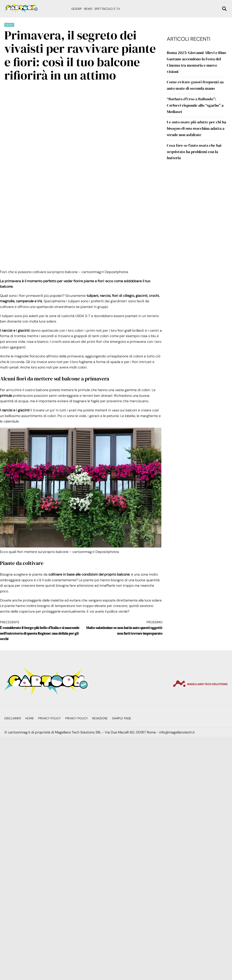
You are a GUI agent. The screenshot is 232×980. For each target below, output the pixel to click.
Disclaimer (13, 718)
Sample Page (122, 718)
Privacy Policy (49, 718)
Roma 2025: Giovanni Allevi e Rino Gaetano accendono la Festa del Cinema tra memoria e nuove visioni (196, 62)
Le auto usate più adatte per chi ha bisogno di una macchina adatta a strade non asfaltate (196, 128)
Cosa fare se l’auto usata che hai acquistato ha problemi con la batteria (194, 152)
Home (30, 718)
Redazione (100, 718)
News (88, 9)
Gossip (77, 9)
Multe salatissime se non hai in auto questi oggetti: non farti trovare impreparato (122, 628)
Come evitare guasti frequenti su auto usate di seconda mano (195, 85)
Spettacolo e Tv (107, 9)
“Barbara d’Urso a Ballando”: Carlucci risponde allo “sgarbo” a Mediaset (195, 105)
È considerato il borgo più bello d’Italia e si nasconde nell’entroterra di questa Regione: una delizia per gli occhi (41, 630)
